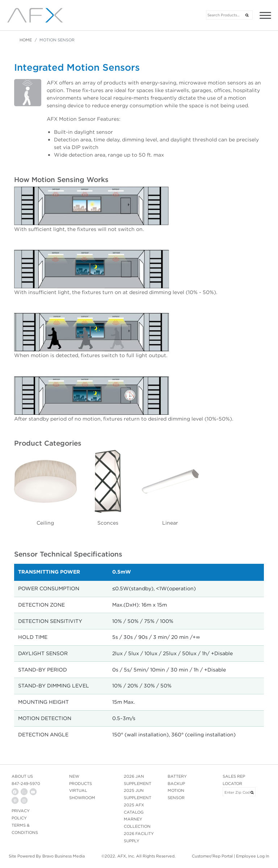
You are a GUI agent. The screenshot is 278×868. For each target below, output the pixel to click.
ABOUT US (22, 776)
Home (26, 40)
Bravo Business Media (64, 856)
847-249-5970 (26, 784)
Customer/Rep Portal (212, 856)
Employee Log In (253, 856)
